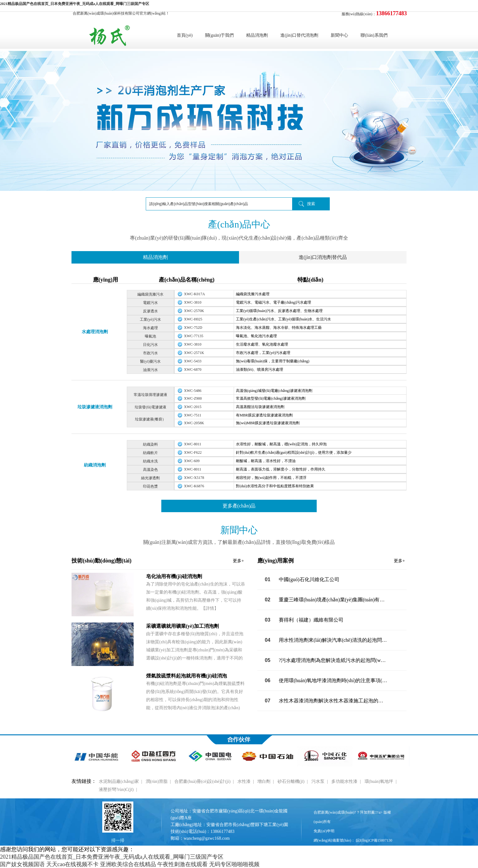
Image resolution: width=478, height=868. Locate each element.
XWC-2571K (194, 353)
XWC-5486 (193, 391)
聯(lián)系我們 (374, 35)
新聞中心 (339, 35)
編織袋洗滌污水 (150, 294)
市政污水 (150, 353)
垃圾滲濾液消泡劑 (95, 407)
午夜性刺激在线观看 (182, 864)
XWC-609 (192, 461)
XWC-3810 (193, 302)
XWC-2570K (194, 311)
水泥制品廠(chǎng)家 (119, 781)
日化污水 (150, 345)
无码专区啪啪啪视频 (234, 864)
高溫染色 (150, 470)
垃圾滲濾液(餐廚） (150, 419)
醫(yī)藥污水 (150, 361)
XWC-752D (193, 328)
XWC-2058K (194, 423)
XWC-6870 (193, 370)
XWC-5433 (193, 361)
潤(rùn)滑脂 (157, 781)
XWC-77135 (194, 336)
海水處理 (150, 328)
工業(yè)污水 (150, 319)
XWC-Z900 (193, 398)
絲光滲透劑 (150, 478)
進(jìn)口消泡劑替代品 (323, 257)
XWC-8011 (193, 444)
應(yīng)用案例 (331, 561)
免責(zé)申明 (324, 831)
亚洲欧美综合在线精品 (128, 864)
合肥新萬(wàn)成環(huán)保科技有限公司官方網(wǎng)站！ (121, 13)
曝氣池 (150, 336)
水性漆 (244, 781)
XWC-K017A (194, 294)
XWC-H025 (193, 319)
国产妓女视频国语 (22, 864)
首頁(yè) (185, 35)
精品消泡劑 (257, 35)
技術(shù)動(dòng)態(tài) (158, 561)
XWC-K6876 (194, 486)
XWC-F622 (193, 452)
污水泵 (318, 781)
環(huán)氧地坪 (379, 781)
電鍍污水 (150, 303)
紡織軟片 (150, 453)
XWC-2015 (193, 407)
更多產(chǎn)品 (239, 506)
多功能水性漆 (344, 781)
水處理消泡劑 (95, 332)
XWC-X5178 (194, 478)
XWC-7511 (193, 415)
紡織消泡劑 (95, 465)
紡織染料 (150, 444)
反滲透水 (150, 311)
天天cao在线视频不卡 (73, 864)
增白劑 (264, 781)
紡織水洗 (150, 461)
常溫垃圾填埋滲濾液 (150, 395)
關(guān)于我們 (220, 35)
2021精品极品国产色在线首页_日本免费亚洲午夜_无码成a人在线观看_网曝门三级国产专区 (75, 4)
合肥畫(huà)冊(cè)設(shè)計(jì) (202, 781)
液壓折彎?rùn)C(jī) (116, 790)
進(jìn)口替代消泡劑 (299, 35)
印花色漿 (150, 486)
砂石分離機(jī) (291, 781)
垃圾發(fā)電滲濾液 (150, 407)
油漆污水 (150, 370)
